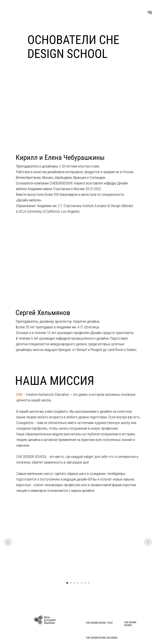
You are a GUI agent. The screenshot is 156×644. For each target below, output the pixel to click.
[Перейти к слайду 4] (78, 583)
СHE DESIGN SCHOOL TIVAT (99, 623)
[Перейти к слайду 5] (82, 583)
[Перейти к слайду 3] (74, 583)
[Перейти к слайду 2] (71, 583)
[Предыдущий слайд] (8, 542)
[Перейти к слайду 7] (89, 583)
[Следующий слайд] (148, 542)
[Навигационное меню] (150, 13)
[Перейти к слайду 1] (67, 583)
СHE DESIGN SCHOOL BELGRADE (102, 638)
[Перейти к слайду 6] (85, 583)
